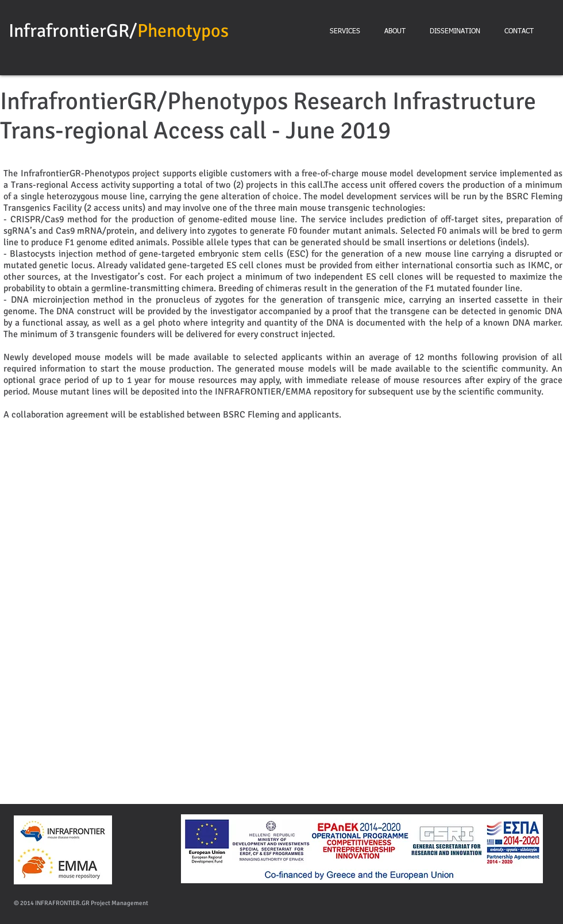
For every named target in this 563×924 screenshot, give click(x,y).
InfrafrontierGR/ (73, 31)
